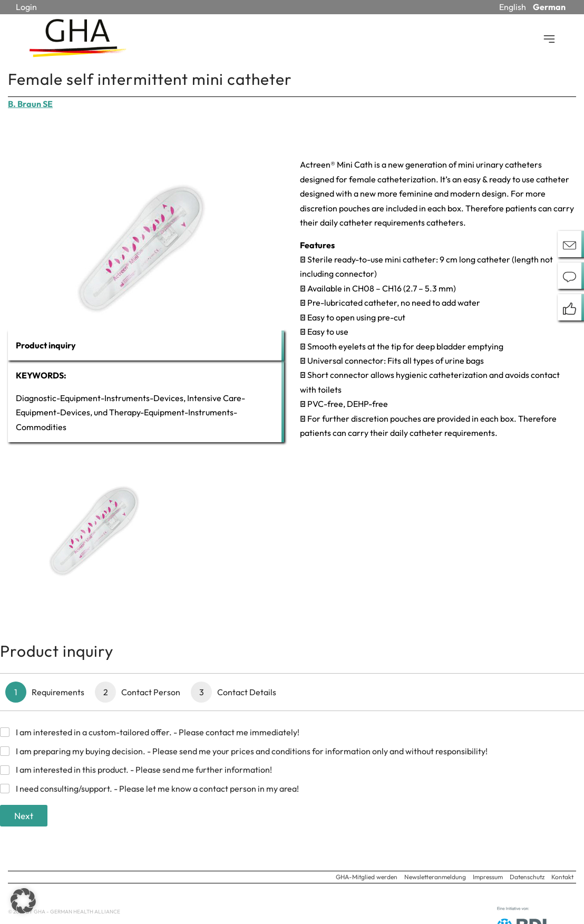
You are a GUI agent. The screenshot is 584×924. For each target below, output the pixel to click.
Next (24, 816)
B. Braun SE (30, 104)
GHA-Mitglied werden (367, 877)
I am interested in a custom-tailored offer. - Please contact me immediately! (158, 732)
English (513, 7)
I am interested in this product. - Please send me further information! (144, 770)
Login (26, 7)
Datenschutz (527, 877)
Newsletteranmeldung (435, 877)
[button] (23, 901)
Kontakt (562, 877)
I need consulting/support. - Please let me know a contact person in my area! (157, 789)
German (549, 7)
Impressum (488, 877)
